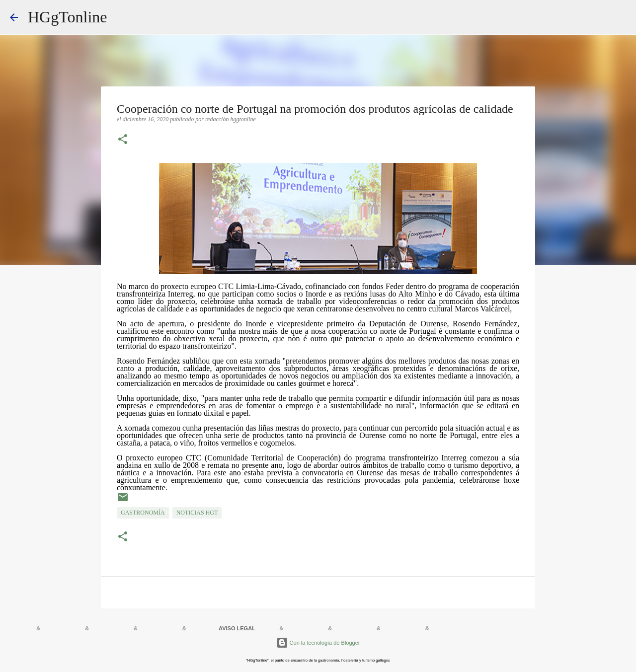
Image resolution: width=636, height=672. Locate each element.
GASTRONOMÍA (143, 513)
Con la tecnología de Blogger (318, 643)
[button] (123, 140)
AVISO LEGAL (237, 628)
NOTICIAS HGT (197, 513)
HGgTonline (68, 17)
